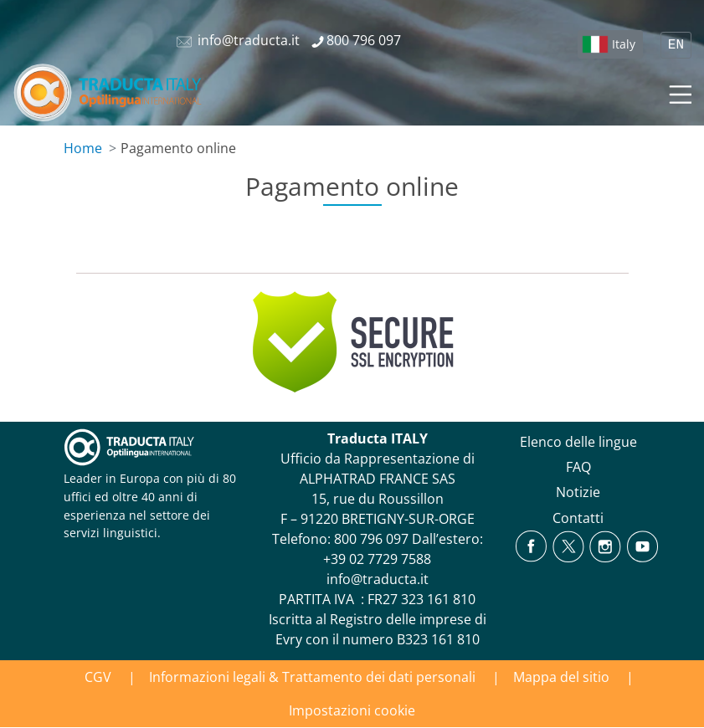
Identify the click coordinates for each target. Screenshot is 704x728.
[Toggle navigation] (679, 92)
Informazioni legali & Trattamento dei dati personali (312, 677)
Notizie (578, 492)
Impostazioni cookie (352, 710)
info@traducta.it (378, 579)
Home (83, 148)
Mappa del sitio (561, 677)
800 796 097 (371, 539)
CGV (98, 677)
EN (676, 45)
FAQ (578, 467)
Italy (624, 44)
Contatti (578, 518)
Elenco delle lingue (578, 442)
